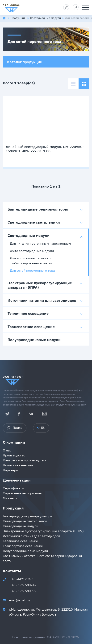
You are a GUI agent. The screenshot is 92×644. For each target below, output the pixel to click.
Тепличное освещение (28, 313)
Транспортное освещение (31, 327)
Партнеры (11, 470)
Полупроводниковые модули (34, 340)
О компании (14, 442)
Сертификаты (14, 488)
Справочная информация (22, 493)
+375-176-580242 (23, 585)
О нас (7, 450)
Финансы (10, 498)
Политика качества (18, 465)
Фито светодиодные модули (32, 251)
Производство (14, 455)
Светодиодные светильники (34, 222)
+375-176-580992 (23, 591)
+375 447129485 (22, 579)
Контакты (12, 571)
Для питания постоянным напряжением (40, 243)
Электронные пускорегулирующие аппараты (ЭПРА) (40, 285)
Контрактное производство (24, 460)
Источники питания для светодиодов (42, 300)
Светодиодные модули (46, 18)
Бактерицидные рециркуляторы (38, 209)
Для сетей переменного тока (32, 270)
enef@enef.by (19, 600)
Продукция (18, 18)
